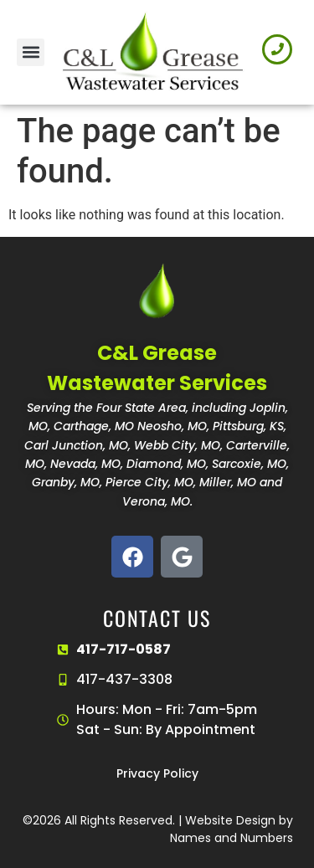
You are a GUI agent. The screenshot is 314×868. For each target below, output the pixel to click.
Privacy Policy (157, 773)
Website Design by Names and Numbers (232, 829)
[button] (31, 52)
